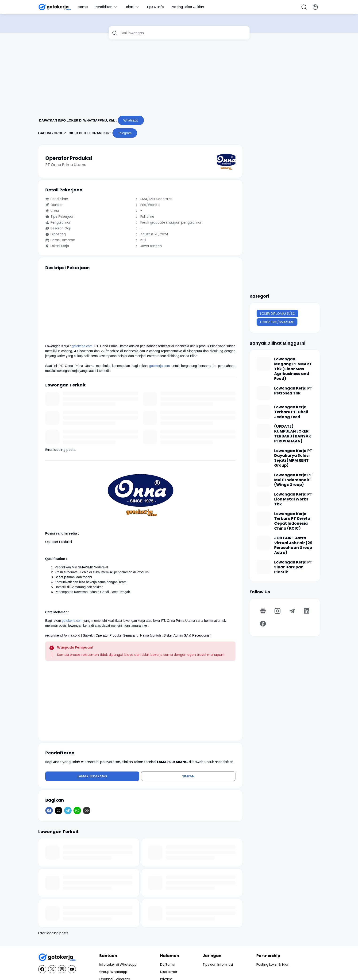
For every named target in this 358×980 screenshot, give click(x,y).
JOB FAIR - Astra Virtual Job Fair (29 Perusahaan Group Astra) (293, 545)
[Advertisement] (179, 79)
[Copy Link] (87, 811)
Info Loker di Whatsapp (118, 964)
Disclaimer (169, 972)
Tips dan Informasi (218, 964)
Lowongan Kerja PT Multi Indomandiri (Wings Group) (293, 480)
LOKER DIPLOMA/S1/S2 (277, 314)
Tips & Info (155, 7)
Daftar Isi (167, 964)
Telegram (125, 133)
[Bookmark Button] (315, 7)
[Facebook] (49, 811)
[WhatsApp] (77, 811)
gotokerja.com (82, 346)
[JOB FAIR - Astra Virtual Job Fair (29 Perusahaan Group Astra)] (264, 543)
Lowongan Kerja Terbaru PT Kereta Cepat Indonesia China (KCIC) (292, 521)
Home (83, 7)
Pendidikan (106, 7)
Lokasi (132, 7)
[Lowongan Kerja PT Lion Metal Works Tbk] (264, 499)
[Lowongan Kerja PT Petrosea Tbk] (264, 393)
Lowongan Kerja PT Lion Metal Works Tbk (293, 499)
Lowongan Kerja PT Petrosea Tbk (293, 391)
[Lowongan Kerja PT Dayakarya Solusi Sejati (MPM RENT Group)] (264, 456)
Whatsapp (131, 120)
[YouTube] (72, 969)
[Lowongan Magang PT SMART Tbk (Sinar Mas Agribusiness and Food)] (264, 364)
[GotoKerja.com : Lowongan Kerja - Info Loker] (57, 957)
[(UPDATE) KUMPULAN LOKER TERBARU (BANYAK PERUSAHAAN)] (264, 431)
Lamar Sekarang (92, 776)
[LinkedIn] (307, 611)
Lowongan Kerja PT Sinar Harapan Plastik (293, 567)
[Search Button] (304, 7)
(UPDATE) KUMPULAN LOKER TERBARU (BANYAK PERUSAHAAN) (293, 434)
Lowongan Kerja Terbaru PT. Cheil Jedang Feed (291, 412)
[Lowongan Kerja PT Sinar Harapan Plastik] (264, 567)
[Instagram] (277, 611)
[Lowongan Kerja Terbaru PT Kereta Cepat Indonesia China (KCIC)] (264, 519)
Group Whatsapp (113, 972)
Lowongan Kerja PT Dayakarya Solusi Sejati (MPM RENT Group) (293, 458)
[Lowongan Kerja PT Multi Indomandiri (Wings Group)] (264, 480)
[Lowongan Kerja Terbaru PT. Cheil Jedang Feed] (264, 412)
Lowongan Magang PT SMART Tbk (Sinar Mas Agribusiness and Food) (293, 369)
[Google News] (263, 611)
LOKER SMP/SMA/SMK (277, 322)
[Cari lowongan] (183, 33)
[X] (58, 811)
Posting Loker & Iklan (187, 7)
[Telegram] (68, 811)
